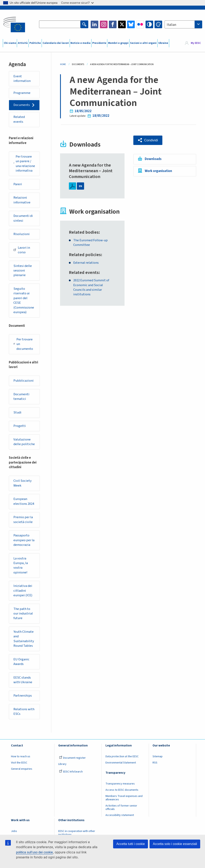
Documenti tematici (22, 399)
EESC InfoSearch (71, 776)
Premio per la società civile (23, 522)
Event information (22, 79)
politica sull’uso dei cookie (34, 852)
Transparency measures (120, 788)
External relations (86, 263)
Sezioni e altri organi (143, 43)
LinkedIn (94, 24)
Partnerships (23, 700)
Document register (72, 762)
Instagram (104, 24)
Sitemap (158, 761)
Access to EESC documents (122, 794)
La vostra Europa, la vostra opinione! (21, 568)
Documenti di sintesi (24, 219)
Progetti (20, 428)
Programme (22, 93)
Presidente (99, 43)
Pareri (18, 185)
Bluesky (131, 24)
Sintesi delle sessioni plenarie (23, 272)
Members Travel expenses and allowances (124, 802)
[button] (148, 140)
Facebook (113, 24)
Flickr (140, 24)
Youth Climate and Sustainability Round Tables (24, 642)
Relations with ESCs (24, 716)
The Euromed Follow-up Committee (91, 243)
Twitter (122, 24)
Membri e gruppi (118, 43)
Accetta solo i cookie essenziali (175, 844)
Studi (18, 414)
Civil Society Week (23, 486)
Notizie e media (80, 43)
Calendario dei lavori (56, 43)
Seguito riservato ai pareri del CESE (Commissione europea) (24, 302)
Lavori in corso (22, 251)
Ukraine (163, 43)
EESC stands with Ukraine (23, 684)
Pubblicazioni (24, 383)
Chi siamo (10, 43)
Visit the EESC (19, 767)
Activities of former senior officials (121, 811)
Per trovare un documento (24, 346)
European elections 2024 (24, 504)
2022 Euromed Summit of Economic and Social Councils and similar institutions (91, 288)
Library (62, 768)
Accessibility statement (120, 819)
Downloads (153, 159)
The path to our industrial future (23, 617)
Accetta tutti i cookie (131, 844)
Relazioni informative (22, 201)
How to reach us (21, 761)
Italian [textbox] (171, 25)
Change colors (158, 24)
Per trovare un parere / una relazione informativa (24, 164)
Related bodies (84, 232)
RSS (155, 767)
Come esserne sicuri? (77, 3)
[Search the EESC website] (60, 24)
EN (80, 186)
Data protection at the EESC (122, 761)
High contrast (149, 24)
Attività (23, 43)
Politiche (35, 43)
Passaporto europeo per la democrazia (24, 543)
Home (63, 64)
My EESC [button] (196, 43)
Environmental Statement (121, 767)
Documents (22, 105)
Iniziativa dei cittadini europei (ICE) (23, 594)
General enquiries (22, 773)
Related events (19, 120)
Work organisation (158, 171)
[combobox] (183, 24)
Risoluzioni (22, 235)
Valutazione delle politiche (24, 444)
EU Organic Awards (22, 665)
